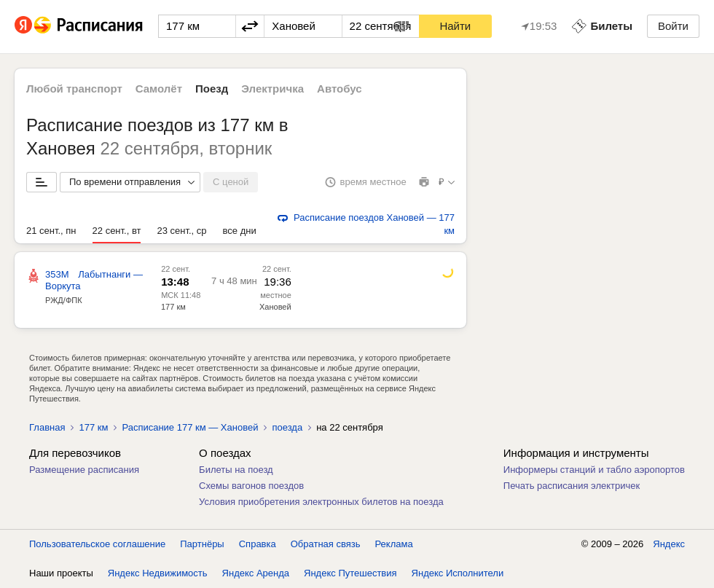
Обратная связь (326, 544)
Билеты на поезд (236, 470)
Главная (47, 427)
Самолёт (159, 89)
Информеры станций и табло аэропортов (594, 470)
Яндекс (669, 544)
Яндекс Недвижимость (158, 573)
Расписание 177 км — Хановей (190, 427)
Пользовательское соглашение (97, 544)
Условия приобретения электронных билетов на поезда (321, 502)
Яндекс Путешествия (350, 573)
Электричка (272, 89)
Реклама (394, 544)
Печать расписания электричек (572, 486)
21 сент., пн (51, 231)
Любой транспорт (74, 89)
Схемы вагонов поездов (251, 486)
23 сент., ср (181, 231)
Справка (258, 544)
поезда (287, 427)
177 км (173, 307)
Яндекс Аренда (256, 573)
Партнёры (202, 544)
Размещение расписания (84, 470)
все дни (240, 231)
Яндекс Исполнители (458, 573)
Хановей (275, 307)
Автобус (340, 89)
